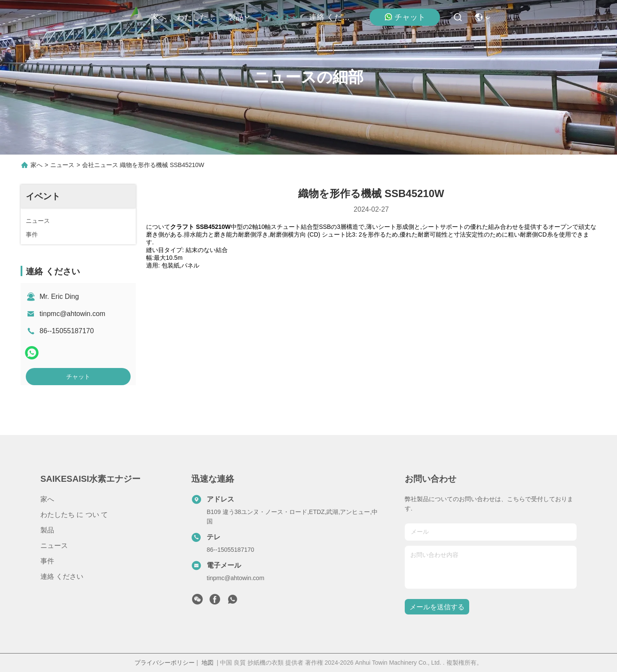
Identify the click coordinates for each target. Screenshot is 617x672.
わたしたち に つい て (197, 17)
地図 (208, 663)
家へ (159, 17)
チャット (405, 17)
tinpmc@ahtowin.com (72, 314)
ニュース (62, 165)
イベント (280, 17)
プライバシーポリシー (165, 663)
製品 (239, 17)
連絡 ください (330, 17)
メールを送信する (437, 607)
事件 (47, 561)
